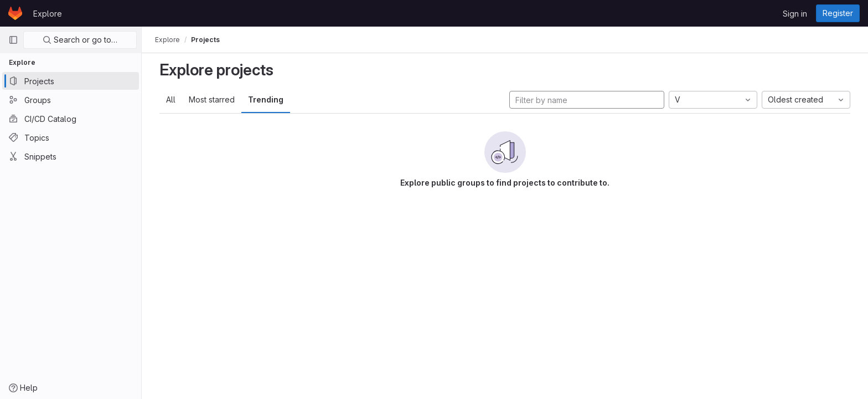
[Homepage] (15, 13)
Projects (205, 40)
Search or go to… (80, 40)
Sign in (795, 14)
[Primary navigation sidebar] (13, 40)
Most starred (212, 99)
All (171, 99)
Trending (266, 99)
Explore (48, 14)
